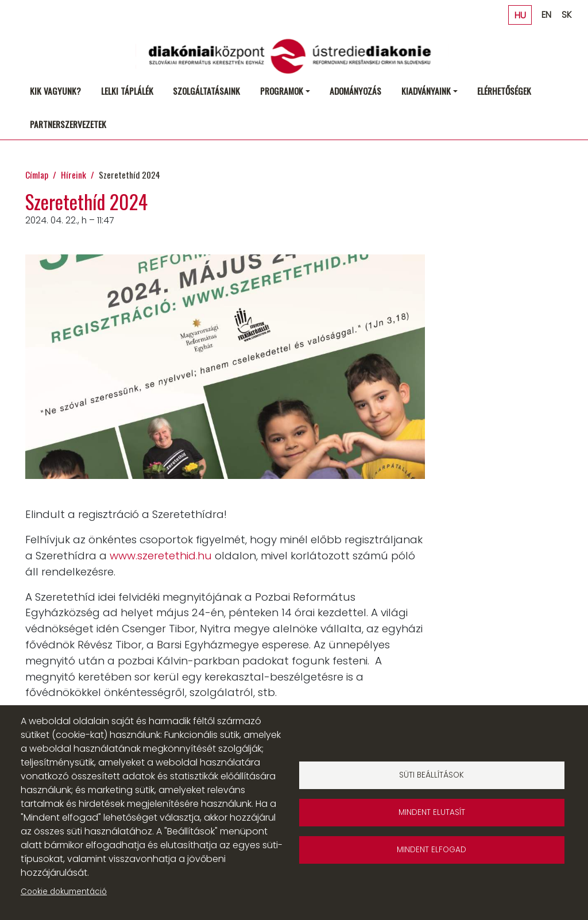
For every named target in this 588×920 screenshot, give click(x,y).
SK (566, 15)
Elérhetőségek (504, 90)
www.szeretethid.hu (161, 556)
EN (546, 15)
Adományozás (355, 90)
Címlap (37, 174)
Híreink (73, 174)
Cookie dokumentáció (64, 892)
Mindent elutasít (432, 812)
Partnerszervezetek (68, 124)
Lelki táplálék (127, 90)
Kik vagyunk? (55, 90)
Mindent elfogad (432, 850)
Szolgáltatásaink (206, 90)
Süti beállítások (432, 775)
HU (520, 15)
